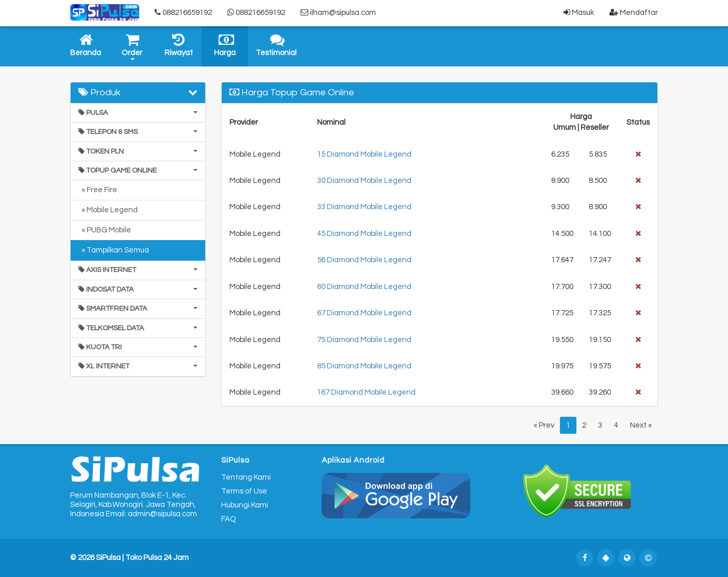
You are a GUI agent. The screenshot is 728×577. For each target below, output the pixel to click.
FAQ (229, 519)
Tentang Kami (246, 477)
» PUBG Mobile (105, 230)
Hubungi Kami (245, 505)
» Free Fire (98, 190)
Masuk (579, 12)
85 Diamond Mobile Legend (364, 366)
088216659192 (183, 12)
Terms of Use (244, 491)
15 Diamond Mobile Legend (364, 154)
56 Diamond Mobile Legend (364, 260)
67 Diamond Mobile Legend (364, 313)
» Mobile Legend (108, 210)
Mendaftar (634, 12)
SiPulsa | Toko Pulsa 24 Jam (142, 558)
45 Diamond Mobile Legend (364, 234)
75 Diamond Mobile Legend (364, 340)
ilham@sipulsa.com (338, 12)
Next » (641, 425)
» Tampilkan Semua (114, 250)
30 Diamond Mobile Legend (364, 181)
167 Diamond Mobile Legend (366, 392)
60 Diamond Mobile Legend (364, 287)
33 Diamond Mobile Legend (364, 207)
